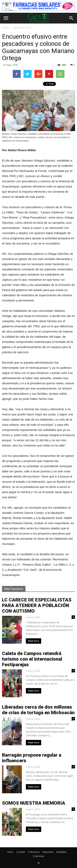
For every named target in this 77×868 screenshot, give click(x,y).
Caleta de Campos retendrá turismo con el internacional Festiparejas (32, 659)
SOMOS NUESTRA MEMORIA (34, 803)
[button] (71, 18)
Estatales (61, 852)
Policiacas (34, 852)
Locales (21, 852)
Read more (34, 641)
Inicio (10, 852)
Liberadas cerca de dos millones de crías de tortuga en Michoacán (38, 710)
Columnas (38, 856)
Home (5, 28)
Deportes (48, 852)
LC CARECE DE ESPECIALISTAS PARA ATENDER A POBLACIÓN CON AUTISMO (37, 605)
